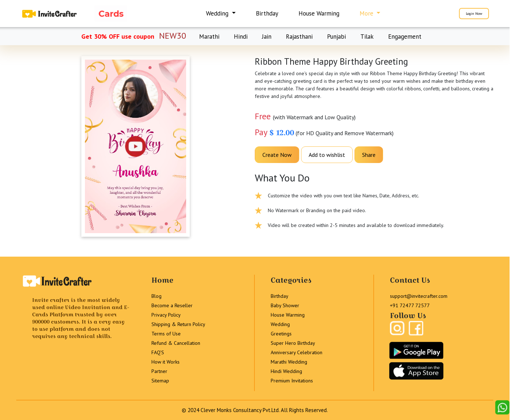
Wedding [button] (218, 13)
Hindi (241, 37)
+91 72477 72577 (410, 305)
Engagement (405, 37)
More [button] (367, 13)
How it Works (166, 362)
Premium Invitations (292, 381)
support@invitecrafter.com (419, 296)
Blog (156, 296)
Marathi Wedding (289, 362)
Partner (159, 371)
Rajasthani (299, 37)
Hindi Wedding (286, 371)
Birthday (267, 13)
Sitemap (160, 381)
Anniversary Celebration (297, 352)
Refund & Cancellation (176, 343)
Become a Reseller (172, 305)
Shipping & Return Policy (178, 324)
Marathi (209, 37)
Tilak (367, 37)
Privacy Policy (166, 315)
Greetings (281, 334)
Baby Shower (285, 305)
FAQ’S (158, 352)
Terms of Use (166, 334)
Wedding (280, 324)
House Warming (319, 13)
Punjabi (336, 37)
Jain (267, 37)
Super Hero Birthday (293, 343)
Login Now (474, 14)
